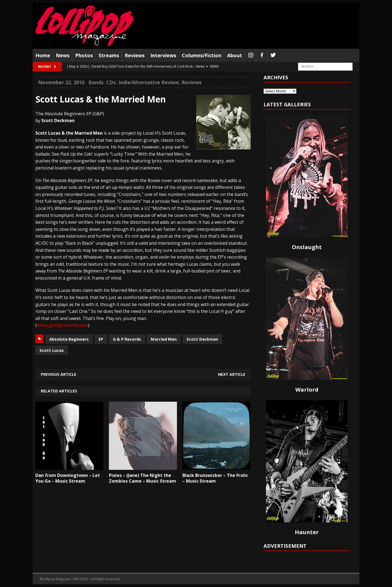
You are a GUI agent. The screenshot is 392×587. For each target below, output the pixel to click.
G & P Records (127, 339)
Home (43, 55)
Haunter (307, 532)
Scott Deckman (202, 339)
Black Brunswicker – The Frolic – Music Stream (215, 478)
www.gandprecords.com (62, 325)
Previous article (59, 374)
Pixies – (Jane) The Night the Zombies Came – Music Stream (143, 478)
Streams (109, 55)
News (63, 55)
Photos (84, 55)
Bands (96, 82)
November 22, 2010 (61, 82)
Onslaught (307, 247)
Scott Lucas (52, 350)
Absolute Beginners (69, 339)
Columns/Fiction (202, 55)
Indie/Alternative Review (149, 82)
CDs (111, 82)
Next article (232, 374)
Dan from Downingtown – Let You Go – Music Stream (68, 478)
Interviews (163, 55)
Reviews (135, 55)
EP (101, 339)
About (235, 55)
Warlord (307, 390)
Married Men (164, 339)
